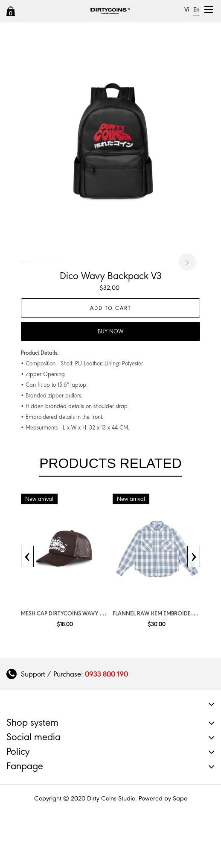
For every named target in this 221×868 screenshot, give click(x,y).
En (196, 10)
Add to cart (111, 353)
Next (187, 285)
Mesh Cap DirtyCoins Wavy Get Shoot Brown (86, 659)
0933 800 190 (106, 719)
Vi (187, 10)
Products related (110, 509)
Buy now (110, 377)
